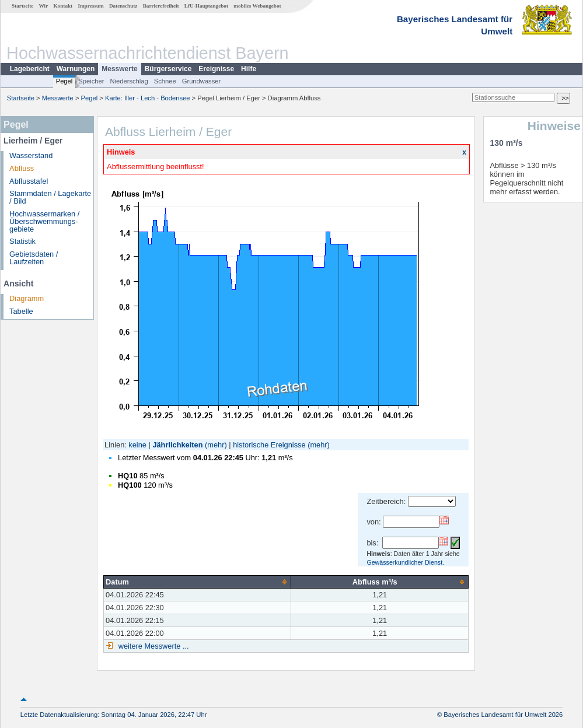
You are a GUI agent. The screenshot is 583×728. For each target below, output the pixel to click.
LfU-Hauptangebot (206, 6)
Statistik (22, 241)
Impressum (90, 6)
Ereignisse (216, 69)
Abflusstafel (29, 181)
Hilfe (249, 69)
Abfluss (22, 168)
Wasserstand (31, 155)
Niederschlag (129, 81)
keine (137, 445)
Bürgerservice (168, 69)
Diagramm (27, 298)
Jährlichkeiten (177, 445)
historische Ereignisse (269, 445)
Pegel (64, 81)
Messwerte (119, 69)
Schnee (165, 81)
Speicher (91, 81)
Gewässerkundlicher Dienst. (405, 562)
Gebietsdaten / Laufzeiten (34, 258)
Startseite (22, 6)
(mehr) (216, 445)
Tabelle (21, 311)
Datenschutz (123, 6)
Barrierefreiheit (161, 6)
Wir (44, 6)
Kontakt (63, 6)
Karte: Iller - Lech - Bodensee (148, 98)
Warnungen (76, 69)
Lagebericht (30, 69)
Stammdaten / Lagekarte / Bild (50, 197)
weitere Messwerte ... (152, 646)
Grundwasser (202, 81)
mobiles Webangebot (257, 6)
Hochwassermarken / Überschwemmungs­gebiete (44, 221)
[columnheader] (198, 582)
